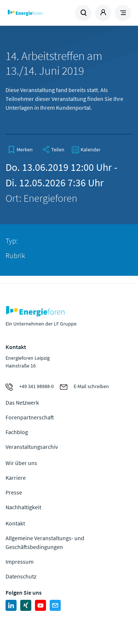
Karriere (16, 478)
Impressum (20, 562)
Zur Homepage (37, 13)
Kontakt (15, 523)
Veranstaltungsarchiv (32, 447)
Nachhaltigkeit (23, 507)
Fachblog (17, 432)
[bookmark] (20, 149)
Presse (14, 492)
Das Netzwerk (22, 402)
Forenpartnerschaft (30, 417)
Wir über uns (21, 463)
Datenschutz (21, 576)
